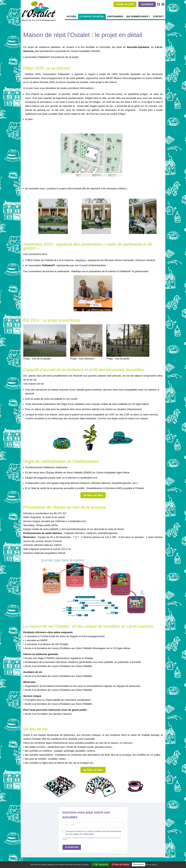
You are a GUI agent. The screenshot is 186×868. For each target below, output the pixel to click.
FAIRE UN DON (125, 4)
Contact (158, 16)
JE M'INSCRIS (72, 847)
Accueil (72, 16)
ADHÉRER (147, 4)
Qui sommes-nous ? (138, 16)
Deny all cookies (121, 864)
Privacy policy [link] (151, 865)
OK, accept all (100, 864)
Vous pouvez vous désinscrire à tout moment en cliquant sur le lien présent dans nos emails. (92, 839)
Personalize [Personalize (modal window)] (139, 864)
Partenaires (115, 16)
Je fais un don (93, 495)
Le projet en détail (92, 16)
